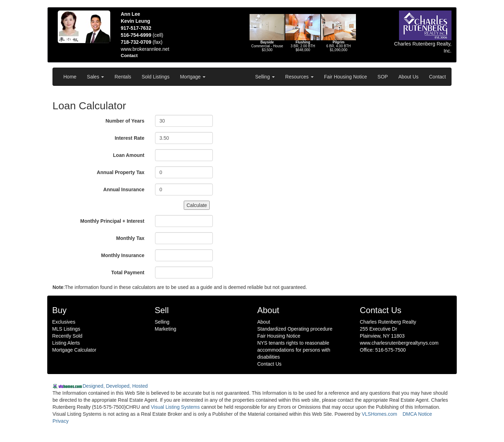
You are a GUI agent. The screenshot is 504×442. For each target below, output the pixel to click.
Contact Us (269, 364)
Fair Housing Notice (346, 77)
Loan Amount (129, 155)
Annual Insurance (124, 189)
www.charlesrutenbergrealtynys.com (399, 343)
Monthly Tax (130, 238)
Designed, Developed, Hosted (115, 386)
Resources (299, 77)
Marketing (165, 329)
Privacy (61, 421)
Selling (265, 77)
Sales (95, 77)
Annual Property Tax (121, 172)
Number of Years (125, 121)
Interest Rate (130, 138)
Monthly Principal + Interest (112, 221)
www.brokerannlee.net (145, 49)
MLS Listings (66, 329)
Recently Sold (67, 336)
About (264, 322)
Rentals (123, 77)
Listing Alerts (66, 343)
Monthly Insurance (123, 255)
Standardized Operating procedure (295, 329)
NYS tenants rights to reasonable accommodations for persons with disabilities (294, 350)
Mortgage (193, 77)
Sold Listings (156, 77)
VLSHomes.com (380, 414)
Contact (437, 77)
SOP (383, 77)
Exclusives (64, 322)
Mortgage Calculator (74, 350)
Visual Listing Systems (175, 407)
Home (70, 77)
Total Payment (128, 272)
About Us (408, 77)
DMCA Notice (417, 414)
